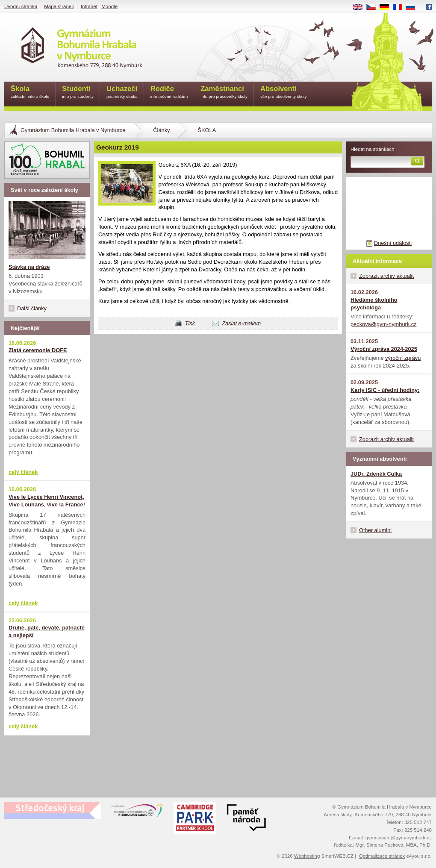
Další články (32, 308)
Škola (30, 93)
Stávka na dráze (29, 267)
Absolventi (284, 93)
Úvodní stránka (21, 6)
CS (374, 7)
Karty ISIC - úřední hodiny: (385, 390)
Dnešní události (393, 243)
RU (414, 7)
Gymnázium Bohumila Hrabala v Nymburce (73, 130)
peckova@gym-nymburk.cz (384, 324)
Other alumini (375, 530)
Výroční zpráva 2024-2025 (384, 349)
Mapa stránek (59, 6)
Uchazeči (122, 93)
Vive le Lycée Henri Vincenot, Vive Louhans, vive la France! (47, 501)
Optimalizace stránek (382, 856)
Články (161, 130)
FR (400, 7)
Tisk (190, 323)
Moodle (109, 6)
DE (387, 7)
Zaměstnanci (224, 93)
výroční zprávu (403, 358)
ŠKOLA (207, 130)
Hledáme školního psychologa (374, 304)
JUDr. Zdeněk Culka (376, 474)
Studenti (78, 93)
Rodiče (169, 93)
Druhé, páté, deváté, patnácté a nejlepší (47, 631)
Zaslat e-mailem (241, 323)
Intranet (89, 6)
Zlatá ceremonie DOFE (38, 350)
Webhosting (307, 856)
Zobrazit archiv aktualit (386, 276)
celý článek (23, 472)
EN (361, 7)
